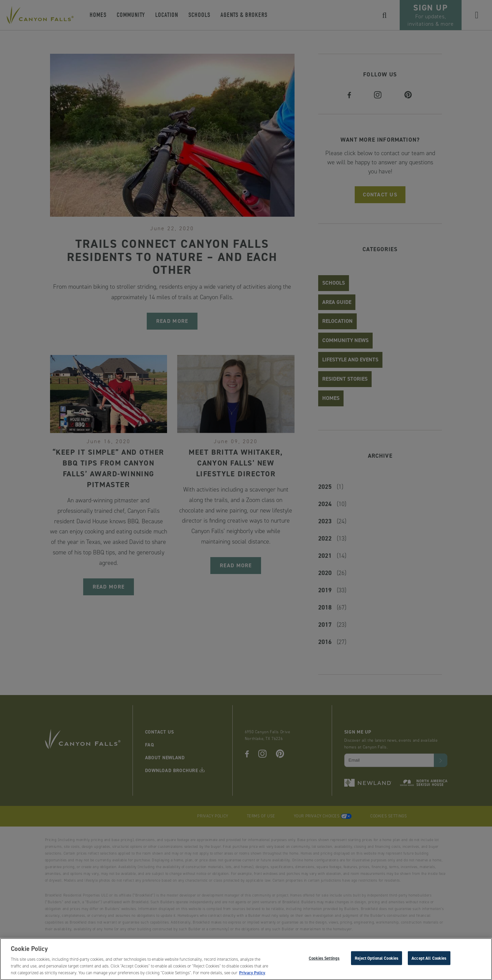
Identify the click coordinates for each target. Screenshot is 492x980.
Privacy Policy (252, 974)
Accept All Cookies (429, 960)
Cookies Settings (324, 960)
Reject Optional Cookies (377, 960)
